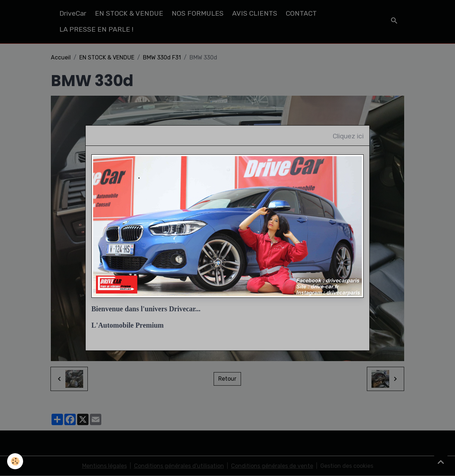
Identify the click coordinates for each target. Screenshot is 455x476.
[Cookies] (15, 461)
